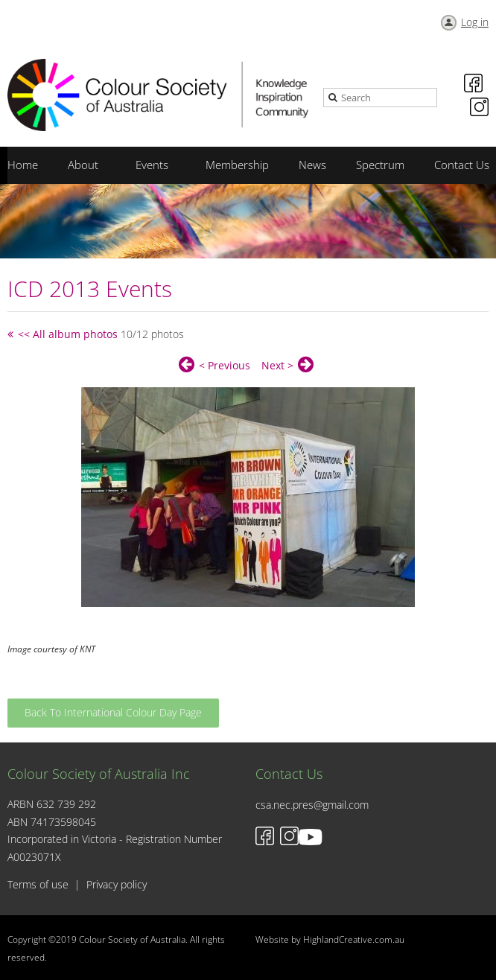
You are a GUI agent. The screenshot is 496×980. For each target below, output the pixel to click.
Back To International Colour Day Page (113, 712)
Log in (475, 22)
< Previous (225, 365)
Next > (277, 365)
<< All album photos (68, 334)
